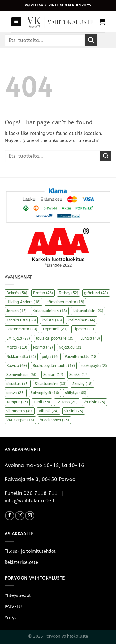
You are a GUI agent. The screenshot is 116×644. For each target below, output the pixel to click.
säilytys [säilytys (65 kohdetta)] (76, 393)
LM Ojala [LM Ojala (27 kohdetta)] (18, 338)
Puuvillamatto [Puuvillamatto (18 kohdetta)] (81, 357)
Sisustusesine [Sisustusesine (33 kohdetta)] (51, 384)
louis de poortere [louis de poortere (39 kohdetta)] (55, 338)
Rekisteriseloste (21, 562)
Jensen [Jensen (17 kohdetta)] (17, 311)
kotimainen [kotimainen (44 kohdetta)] (82, 320)
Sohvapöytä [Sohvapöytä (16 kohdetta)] (45, 393)
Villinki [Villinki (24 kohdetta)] (49, 411)
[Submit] (91, 40)
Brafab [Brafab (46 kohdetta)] (43, 293)
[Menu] (16, 22)
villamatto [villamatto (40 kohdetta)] (20, 411)
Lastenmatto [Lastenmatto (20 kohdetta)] (22, 329)
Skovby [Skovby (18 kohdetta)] (82, 384)
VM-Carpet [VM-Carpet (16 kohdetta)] (20, 420)
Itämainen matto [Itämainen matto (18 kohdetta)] (65, 302)
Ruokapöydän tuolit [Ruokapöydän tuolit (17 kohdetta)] (54, 366)
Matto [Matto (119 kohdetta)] (17, 347)
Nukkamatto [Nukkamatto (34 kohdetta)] (21, 357)
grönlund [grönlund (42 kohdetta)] (96, 293)
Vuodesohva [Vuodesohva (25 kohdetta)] (54, 420)
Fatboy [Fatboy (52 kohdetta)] (69, 293)
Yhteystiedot (18, 596)
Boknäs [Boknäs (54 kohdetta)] (17, 293)
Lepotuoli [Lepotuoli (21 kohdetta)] (55, 329)
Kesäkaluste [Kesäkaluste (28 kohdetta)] (21, 320)
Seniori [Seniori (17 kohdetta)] (53, 375)
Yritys (11, 618)
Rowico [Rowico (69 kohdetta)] (17, 366)
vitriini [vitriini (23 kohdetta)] (74, 411)
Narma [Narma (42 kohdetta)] (43, 347)
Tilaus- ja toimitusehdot (30, 551)
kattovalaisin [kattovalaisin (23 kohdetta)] (88, 311)
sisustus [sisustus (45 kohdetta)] (18, 384)
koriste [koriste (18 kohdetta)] (52, 320)
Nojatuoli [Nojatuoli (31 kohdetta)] (71, 347)
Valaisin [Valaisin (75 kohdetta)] (94, 402)
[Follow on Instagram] (20, 516)
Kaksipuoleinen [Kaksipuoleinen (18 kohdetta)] (50, 311)
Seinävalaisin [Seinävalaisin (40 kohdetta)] (22, 375)
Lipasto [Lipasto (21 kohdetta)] (84, 329)
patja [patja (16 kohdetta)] (50, 357)
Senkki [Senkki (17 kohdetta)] (79, 375)
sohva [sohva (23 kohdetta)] (16, 393)
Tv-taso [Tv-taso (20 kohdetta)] (67, 402)
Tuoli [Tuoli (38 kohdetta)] (42, 402)
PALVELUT (14, 607)
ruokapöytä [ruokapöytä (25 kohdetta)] (95, 366)
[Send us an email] (30, 516)
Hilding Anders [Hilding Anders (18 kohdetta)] (24, 302)
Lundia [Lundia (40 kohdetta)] (90, 338)
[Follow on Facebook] (10, 516)
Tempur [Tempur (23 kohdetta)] (17, 402)
